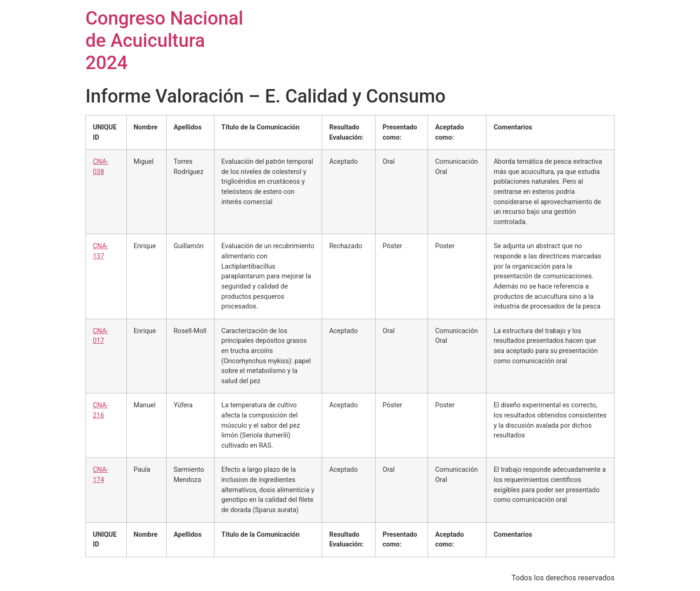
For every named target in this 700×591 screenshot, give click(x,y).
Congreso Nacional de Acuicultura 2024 (164, 41)
